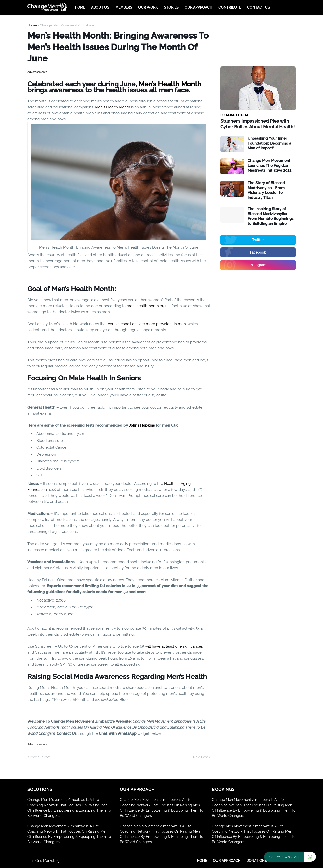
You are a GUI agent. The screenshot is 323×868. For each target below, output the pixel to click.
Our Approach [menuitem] (198, 7)
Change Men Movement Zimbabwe (67, 25)
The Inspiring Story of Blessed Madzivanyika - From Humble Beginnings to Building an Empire (271, 216)
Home (32, 25)
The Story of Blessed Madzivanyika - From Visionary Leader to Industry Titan (266, 190)
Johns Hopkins (142, 425)
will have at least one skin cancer (174, 646)
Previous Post (40, 757)
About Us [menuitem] (100, 7)
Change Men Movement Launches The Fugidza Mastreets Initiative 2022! (270, 165)
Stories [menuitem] (171, 7)
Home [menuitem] (80, 7)
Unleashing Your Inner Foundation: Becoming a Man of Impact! (269, 143)
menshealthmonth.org (146, 306)
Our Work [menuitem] (148, 7)
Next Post (200, 757)
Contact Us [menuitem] (259, 7)
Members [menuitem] (124, 7)
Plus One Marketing (43, 861)
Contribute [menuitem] (230, 7)
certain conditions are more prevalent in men (147, 324)
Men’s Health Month (170, 84)
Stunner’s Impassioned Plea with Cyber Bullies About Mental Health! (257, 124)
